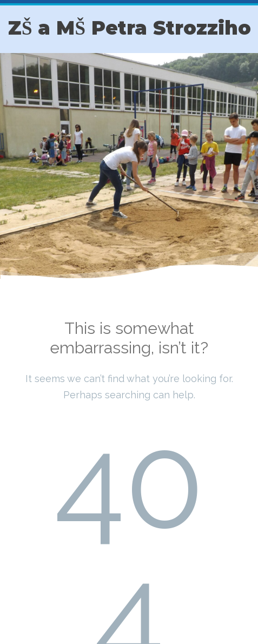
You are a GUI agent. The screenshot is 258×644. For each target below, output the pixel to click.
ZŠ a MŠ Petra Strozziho (130, 28)
